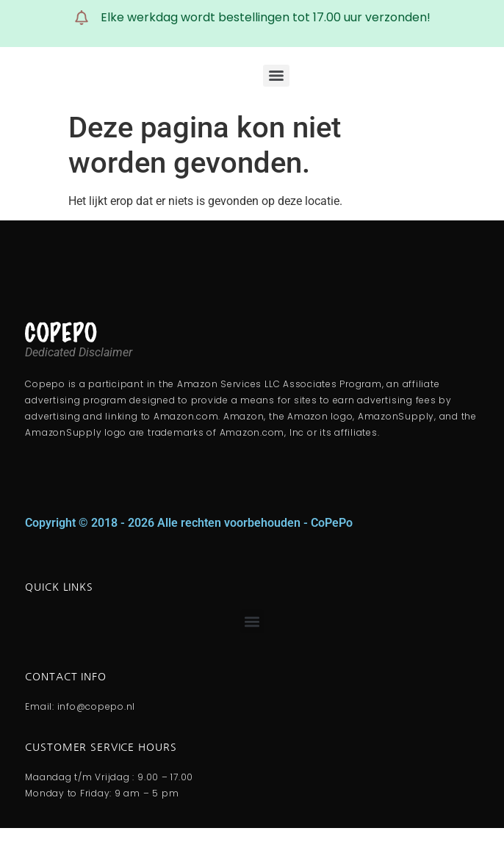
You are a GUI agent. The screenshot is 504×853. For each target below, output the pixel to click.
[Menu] (276, 76)
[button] (252, 621)
